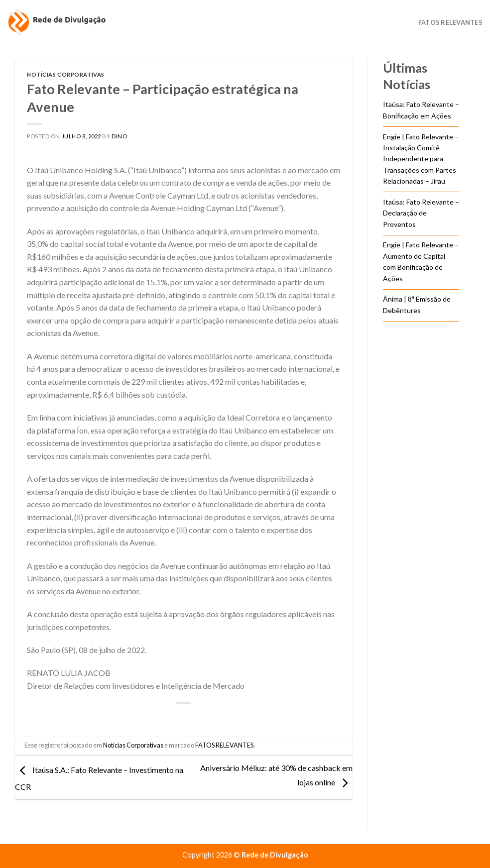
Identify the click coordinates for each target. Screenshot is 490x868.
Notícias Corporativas (66, 74)
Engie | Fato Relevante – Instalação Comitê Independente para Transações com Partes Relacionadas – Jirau (421, 159)
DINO (119, 136)
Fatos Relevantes (450, 22)
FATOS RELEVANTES (224, 745)
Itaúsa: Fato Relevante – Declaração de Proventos (421, 213)
